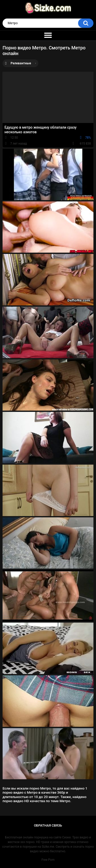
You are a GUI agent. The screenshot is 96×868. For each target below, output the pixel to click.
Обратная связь (48, 825)
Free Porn (48, 860)
